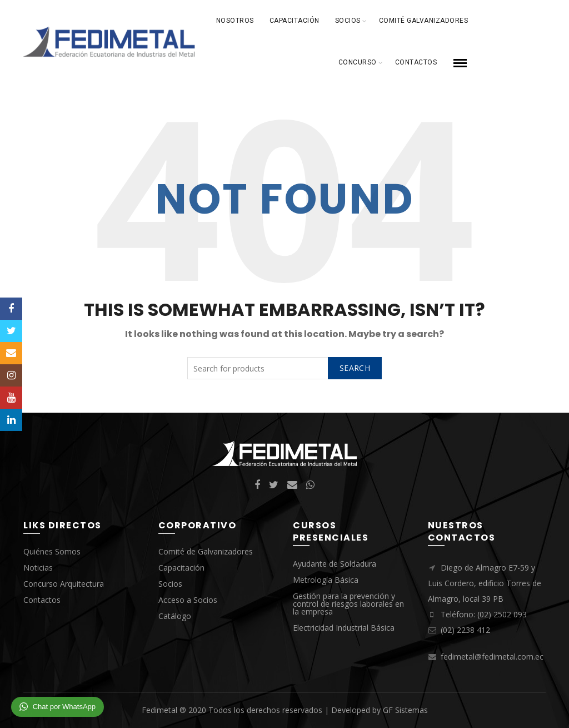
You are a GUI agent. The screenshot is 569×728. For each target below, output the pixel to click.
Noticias (38, 568)
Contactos (416, 62)
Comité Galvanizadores (424, 21)
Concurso (358, 62)
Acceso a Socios (188, 600)
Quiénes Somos (52, 551)
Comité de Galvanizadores (206, 551)
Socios (348, 21)
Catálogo (175, 616)
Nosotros (235, 21)
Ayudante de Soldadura (335, 564)
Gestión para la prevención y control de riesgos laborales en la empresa (348, 604)
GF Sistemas (405, 710)
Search (355, 368)
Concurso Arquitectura (64, 584)
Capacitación (295, 21)
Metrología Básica (326, 580)
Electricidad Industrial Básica (344, 628)
